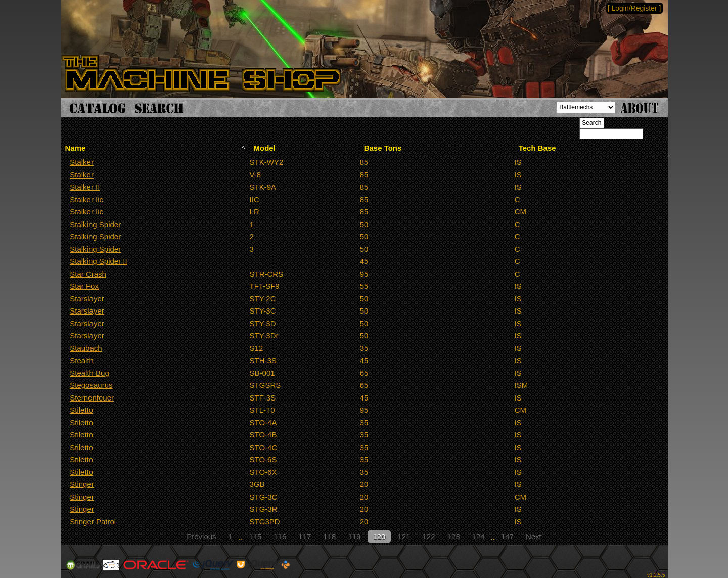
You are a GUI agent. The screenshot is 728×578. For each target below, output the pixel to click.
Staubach (86, 348)
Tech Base (537, 148)
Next (534, 536)
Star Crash (88, 274)
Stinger (82, 484)
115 (255, 536)
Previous (201, 536)
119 (354, 536)
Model (265, 148)
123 (454, 536)
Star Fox (84, 286)
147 (507, 536)
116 (280, 536)
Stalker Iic (86, 199)
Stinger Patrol (93, 522)
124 (479, 536)
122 (428, 536)
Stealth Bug (89, 373)
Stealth (82, 360)
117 (305, 536)
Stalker (82, 162)
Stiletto (81, 410)
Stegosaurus (91, 385)
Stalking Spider (95, 224)
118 (329, 536)
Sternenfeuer (92, 398)
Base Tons (383, 148)
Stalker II (85, 187)
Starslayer (87, 299)
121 (404, 536)
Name (76, 148)
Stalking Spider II (98, 261)
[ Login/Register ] (634, 8)
